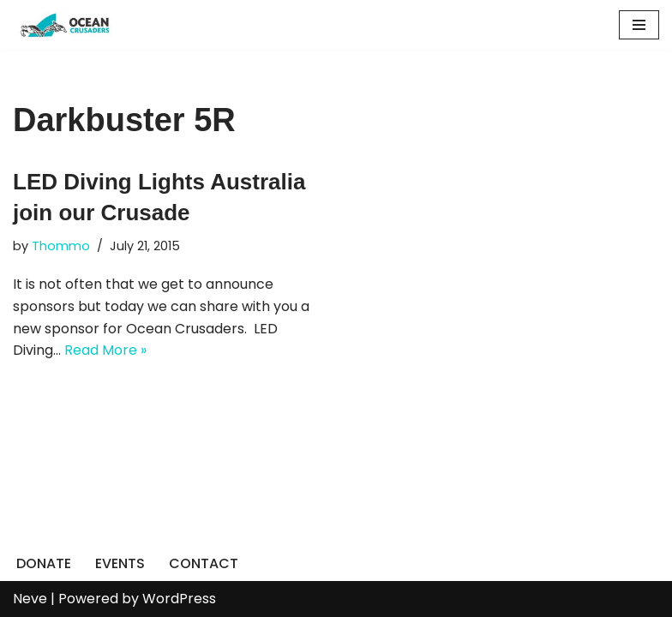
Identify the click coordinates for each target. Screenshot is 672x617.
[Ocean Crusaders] (64, 25)
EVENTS (120, 563)
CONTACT (204, 563)
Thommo (61, 246)
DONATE (44, 563)
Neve (30, 599)
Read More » (105, 350)
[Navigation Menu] (639, 25)
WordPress (179, 599)
